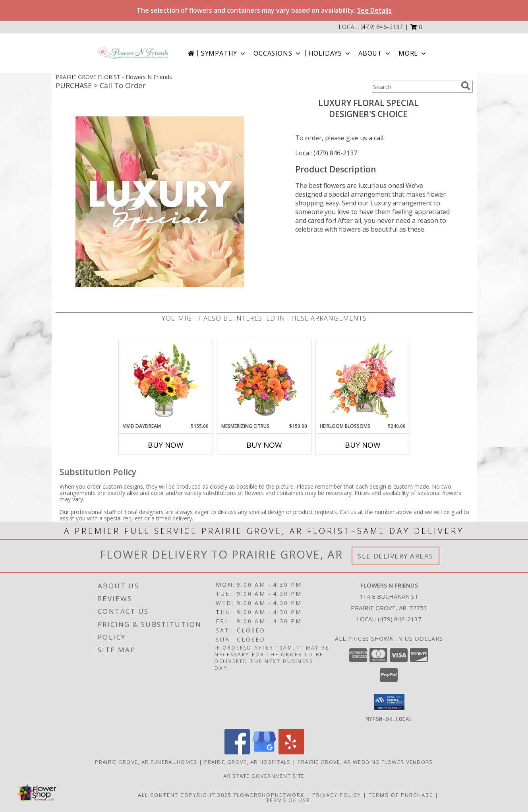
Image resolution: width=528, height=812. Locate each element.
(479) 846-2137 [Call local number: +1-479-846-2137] (382, 27)
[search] (466, 86)
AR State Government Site (264, 775)
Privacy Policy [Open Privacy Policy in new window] (337, 795)
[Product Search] (415, 87)
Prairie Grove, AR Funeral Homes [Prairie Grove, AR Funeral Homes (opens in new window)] (146, 762)
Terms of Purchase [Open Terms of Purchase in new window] (401, 795)
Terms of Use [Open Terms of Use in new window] (288, 800)
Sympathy (224, 53)
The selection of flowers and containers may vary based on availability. (264, 10)
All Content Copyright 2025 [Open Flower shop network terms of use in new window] (185, 795)
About (375, 53)
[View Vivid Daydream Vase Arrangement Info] (165, 381)
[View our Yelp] (291, 752)
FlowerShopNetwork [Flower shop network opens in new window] (269, 795)
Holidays (330, 53)
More (413, 53)
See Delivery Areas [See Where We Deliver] (396, 556)
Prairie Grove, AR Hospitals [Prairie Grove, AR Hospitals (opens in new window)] (248, 762)
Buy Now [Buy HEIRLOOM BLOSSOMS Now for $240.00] (363, 445)
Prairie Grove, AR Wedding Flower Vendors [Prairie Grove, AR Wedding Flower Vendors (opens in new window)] (365, 762)
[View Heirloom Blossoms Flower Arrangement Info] (363, 381)
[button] (417, 27)
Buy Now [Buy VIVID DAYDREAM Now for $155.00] (166, 445)
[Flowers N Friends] (133, 53)
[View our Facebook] (237, 752)
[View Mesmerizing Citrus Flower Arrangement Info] (264, 381)
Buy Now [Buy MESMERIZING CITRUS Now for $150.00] (264, 445)
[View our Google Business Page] (264, 752)
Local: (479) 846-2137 (326, 153)
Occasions (278, 53)
